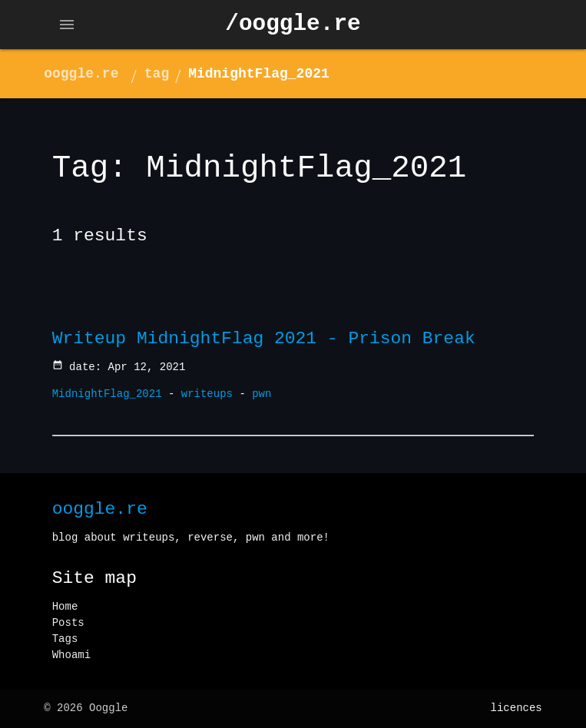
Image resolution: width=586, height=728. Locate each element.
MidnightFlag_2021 (259, 74)
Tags (65, 639)
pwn (262, 394)
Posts (68, 623)
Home (65, 607)
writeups (207, 394)
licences (516, 708)
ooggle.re (81, 74)
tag (157, 74)
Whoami (71, 655)
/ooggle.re (293, 24)
